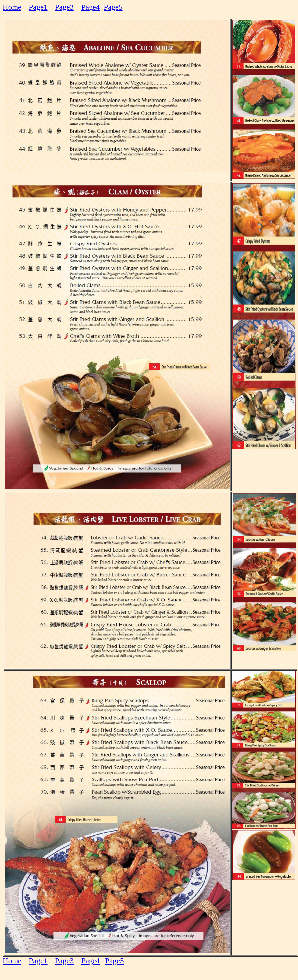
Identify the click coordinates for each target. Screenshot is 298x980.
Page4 (91, 7)
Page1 (38, 7)
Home (12, 7)
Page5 (113, 7)
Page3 (64, 7)
